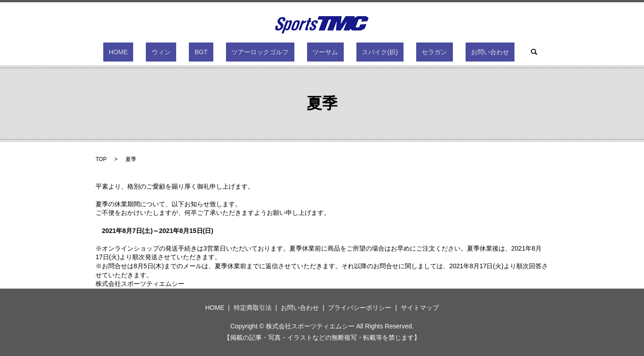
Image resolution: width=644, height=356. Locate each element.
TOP (101, 159)
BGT (218, 52)
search (489, 52)
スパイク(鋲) (363, 52)
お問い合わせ (451, 52)
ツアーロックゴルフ (266, 52)
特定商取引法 (253, 308)
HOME (158, 52)
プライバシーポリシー (360, 308)
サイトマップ (420, 308)
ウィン (189, 52)
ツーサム (320, 52)
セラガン (406, 52)
